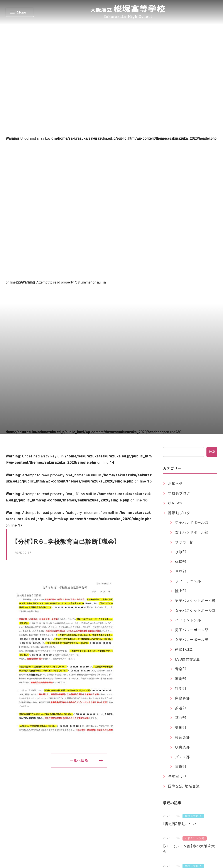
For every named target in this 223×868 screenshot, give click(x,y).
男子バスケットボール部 (195, 601)
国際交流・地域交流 (184, 786)
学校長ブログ (179, 493)
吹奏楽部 (182, 747)
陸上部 (181, 591)
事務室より (177, 776)
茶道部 (181, 708)
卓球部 (181, 571)
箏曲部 (181, 718)
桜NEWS (175, 503)
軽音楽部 (182, 737)
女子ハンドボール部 (192, 532)
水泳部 (181, 552)
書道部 (181, 767)
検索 (212, 452)
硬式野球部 (184, 650)
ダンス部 (182, 757)
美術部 (181, 728)
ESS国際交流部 (188, 659)
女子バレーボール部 (192, 640)
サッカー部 (184, 542)
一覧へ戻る (79, 760)
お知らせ (176, 483)
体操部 (181, 562)
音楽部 (181, 669)
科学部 (181, 689)
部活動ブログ (179, 513)
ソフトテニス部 (188, 581)
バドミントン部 (188, 620)
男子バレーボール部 (192, 630)
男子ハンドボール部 (192, 522)
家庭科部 (182, 698)
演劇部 (181, 679)
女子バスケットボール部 (195, 611)
